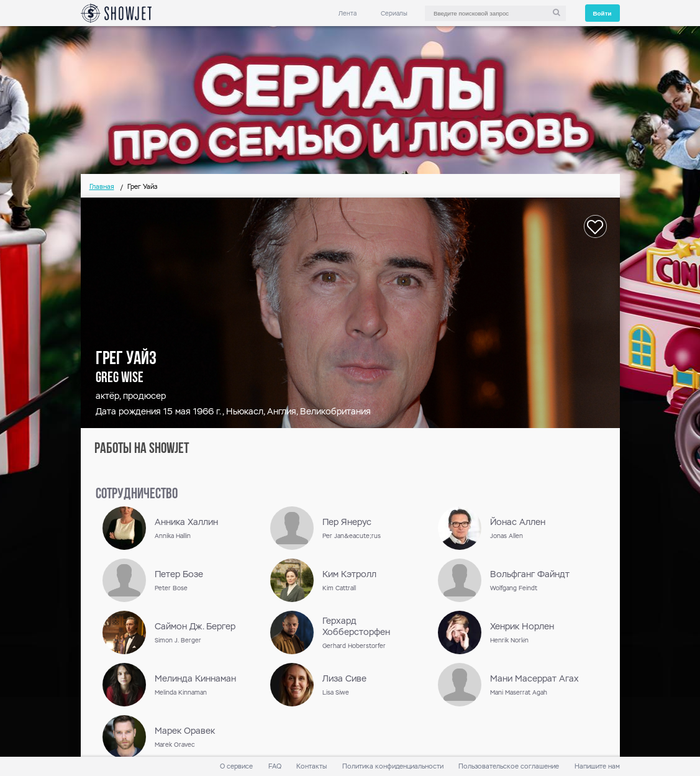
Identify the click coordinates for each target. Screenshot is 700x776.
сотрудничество (137, 495)
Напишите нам (597, 766)
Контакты (311, 766)
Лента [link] (348, 13)
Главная (102, 187)
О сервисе (236, 766)
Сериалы (394, 13)
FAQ (275, 766)
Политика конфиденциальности (393, 766)
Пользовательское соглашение (509, 766)
